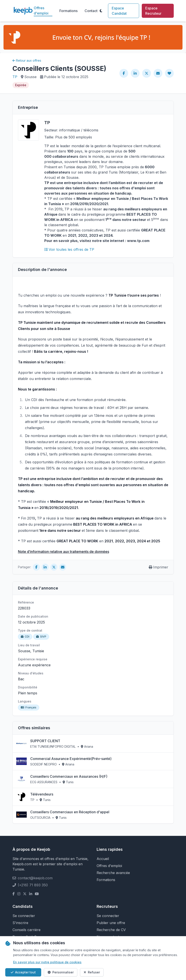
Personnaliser (61, 972)
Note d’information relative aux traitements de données (64, 552)
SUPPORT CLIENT (45, 741)
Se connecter (24, 916)
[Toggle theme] (101, 11)
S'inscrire (20, 923)
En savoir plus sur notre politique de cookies (47, 962)
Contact (91, 11)
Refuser (92, 972)
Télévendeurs (42, 794)
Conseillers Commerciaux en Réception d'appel (70, 812)
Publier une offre (111, 923)
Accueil (103, 859)
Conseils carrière (27, 930)
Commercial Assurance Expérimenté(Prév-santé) (71, 759)
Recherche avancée (113, 873)
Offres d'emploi (41, 11)
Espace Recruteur (153, 11)
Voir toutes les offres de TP (69, 249)
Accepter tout (23, 972)
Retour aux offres (27, 60)
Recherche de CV (111, 930)
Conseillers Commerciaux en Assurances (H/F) (69, 776)
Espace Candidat (119, 11)
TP (15, 77)
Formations (68, 11)
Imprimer (159, 567)
